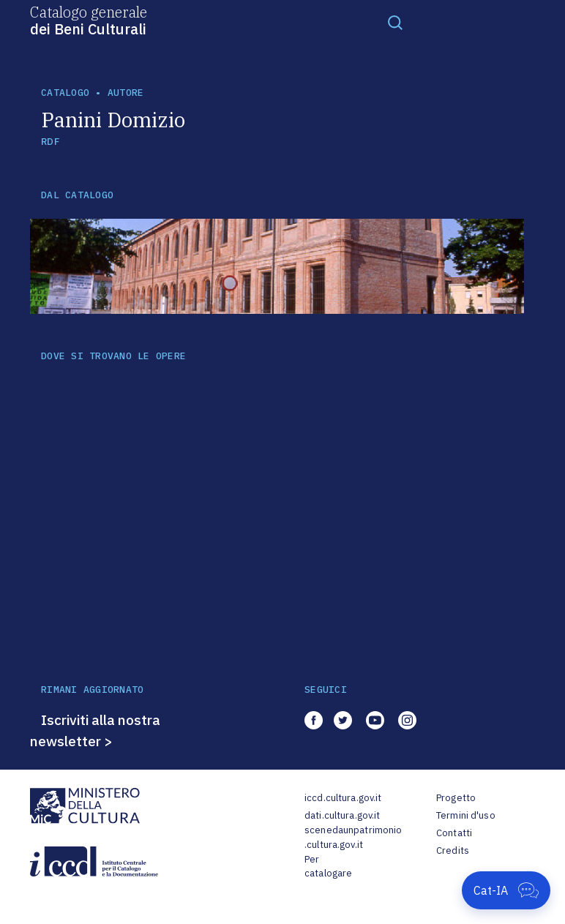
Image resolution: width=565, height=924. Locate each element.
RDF (50, 142)
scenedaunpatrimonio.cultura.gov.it (353, 837)
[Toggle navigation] (395, 22)
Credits (453, 850)
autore (126, 93)
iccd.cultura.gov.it (343, 798)
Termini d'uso (466, 815)
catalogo (65, 93)
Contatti (454, 833)
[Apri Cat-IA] (506, 890)
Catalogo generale (89, 20)
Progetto (456, 798)
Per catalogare (328, 867)
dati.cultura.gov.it (342, 815)
